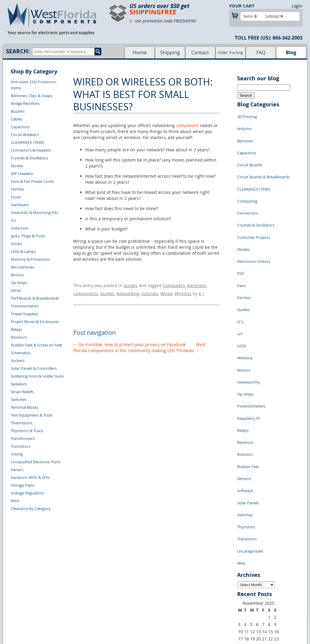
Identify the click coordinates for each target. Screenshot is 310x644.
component (187, 125)
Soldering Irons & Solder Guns (37, 376)
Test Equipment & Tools (32, 415)
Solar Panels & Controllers (34, 368)
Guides (131, 285)
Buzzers (18, 111)
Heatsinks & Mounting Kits (34, 212)
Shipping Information (80, 586)
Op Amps (19, 283)
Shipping (170, 52)
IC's (240, 268)
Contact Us (70, 572)
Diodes (17, 166)
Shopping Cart (129, 579)
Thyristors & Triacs (27, 431)
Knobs (16, 244)
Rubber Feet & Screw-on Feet (37, 345)
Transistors (21, 446)
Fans (241, 241)
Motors (17, 275)
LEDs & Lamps (23, 251)
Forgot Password (76, 606)
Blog (291, 52)
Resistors (19, 337)
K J (201, 291)
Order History (73, 592)
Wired (166, 291)
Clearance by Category (31, 509)
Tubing (17, 454)
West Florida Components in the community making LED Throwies (139, 344)
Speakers (19, 384)
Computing (247, 178)
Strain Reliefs (22, 392)
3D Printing (247, 115)
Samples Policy (168, 572)
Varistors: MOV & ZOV (30, 477)
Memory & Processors (30, 259)
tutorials (150, 291)
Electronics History (254, 223)
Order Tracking (230, 52)
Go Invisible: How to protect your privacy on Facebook (129, 341)
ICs (13, 220)
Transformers (23, 438)
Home (140, 52)
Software (245, 394)
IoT (240, 277)
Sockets (18, 361)
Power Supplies (24, 314)
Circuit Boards (250, 151)
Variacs (17, 470)
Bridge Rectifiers (25, 103)
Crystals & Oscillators (29, 158)
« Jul (241, 536)
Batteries (245, 133)
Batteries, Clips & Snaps (31, 96)
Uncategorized (250, 439)
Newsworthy (249, 313)
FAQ (261, 52)
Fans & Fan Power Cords (32, 181)
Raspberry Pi (248, 340)
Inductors (19, 228)
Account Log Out (76, 599)
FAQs (121, 592)
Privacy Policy (167, 579)
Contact (200, 52)
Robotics (245, 367)
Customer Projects (254, 205)
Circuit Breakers (25, 135)
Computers (174, 285)
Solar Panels (248, 403)
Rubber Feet (248, 376)
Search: (18, 51)
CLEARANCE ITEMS (27, 142)
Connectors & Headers (31, 150)
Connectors (247, 187)
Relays (16, 329)
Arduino (244, 124)
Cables (17, 119)
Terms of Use (166, 586)
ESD (241, 232)
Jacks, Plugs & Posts (28, 236)
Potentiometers (25, 306)
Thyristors (246, 421)
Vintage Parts (23, 485)
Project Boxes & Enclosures (35, 322)
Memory (245, 295)
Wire (15, 501)
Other (16, 290)
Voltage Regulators (28, 493)
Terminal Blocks (25, 407)
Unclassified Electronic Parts (36, 462)
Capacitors (20, 127)
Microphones (23, 267)
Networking (128, 291)
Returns (68, 579)
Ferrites (18, 189)
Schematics (21, 353)
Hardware (20, 205)
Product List (127, 586)
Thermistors (22, 423)
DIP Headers (22, 174)
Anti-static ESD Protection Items (34, 85)
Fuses (16, 197)
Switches (19, 399)
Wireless (183, 291)
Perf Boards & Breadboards (35, 298)
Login (297, 6)
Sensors (244, 385)
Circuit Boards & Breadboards (263, 160)
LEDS (242, 286)
